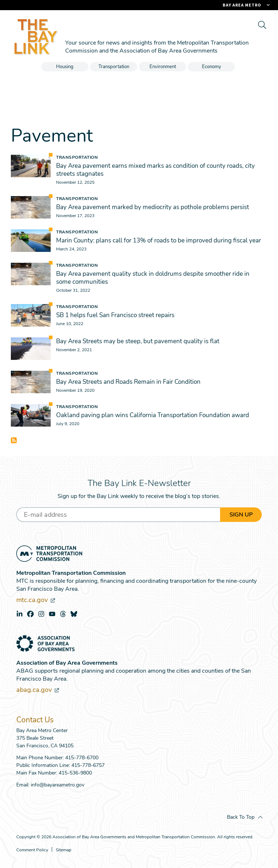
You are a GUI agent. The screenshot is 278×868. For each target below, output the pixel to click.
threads (63, 614)
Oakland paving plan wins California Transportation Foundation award (153, 415)
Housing (65, 67)
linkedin (20, 614)
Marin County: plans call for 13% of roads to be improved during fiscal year (159, 240)
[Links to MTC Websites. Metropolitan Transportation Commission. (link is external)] (206, 5)
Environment (163, 67)
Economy (212, 67)
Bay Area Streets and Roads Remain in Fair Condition (128, 382)
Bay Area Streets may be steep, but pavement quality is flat (138, 341)
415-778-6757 (88, 765)
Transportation (114, 67)
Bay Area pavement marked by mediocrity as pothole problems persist (153, 207)
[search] (262, 25)
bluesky (74, 614)
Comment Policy (32, 850)
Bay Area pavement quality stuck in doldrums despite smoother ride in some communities (153, 278)
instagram (41, 614)
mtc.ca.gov (36, 600)
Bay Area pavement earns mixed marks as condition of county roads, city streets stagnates (155, 170)
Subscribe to (14, 440)
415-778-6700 (82, 758)
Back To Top (241, 817)
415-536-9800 (75, 773)
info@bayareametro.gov (58, 785)
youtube (52, 614)
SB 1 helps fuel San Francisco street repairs (115, 315)
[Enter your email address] (118, 515)
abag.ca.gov (38, 690)
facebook (30, 614)
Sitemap (64, 850)
